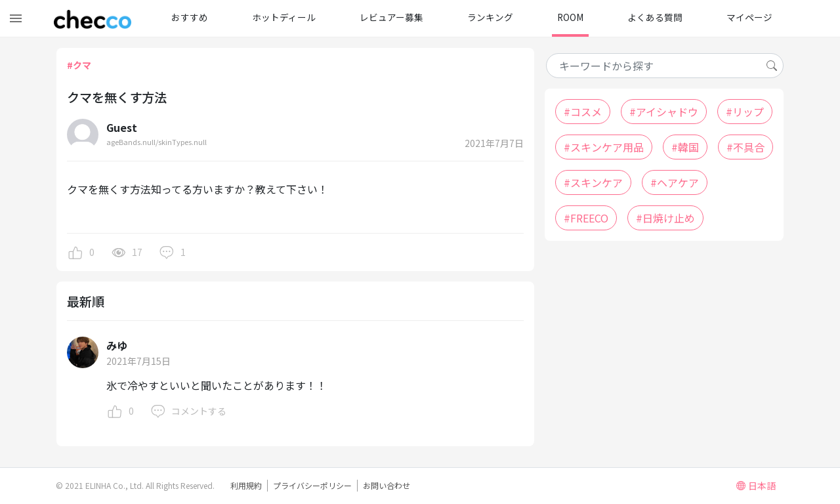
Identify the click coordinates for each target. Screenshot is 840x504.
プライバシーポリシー (312, 485)
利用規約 (246, 485)
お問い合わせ (387, 485)
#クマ (79, 65)
